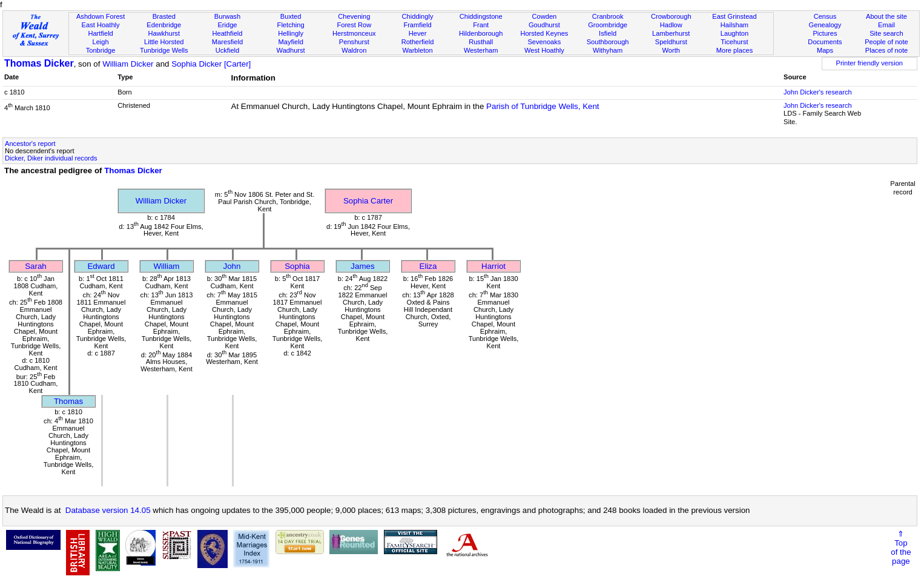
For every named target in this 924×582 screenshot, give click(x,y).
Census (825, 16)
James (362, 266)
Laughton (734, 33)
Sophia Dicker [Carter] (211, 64)
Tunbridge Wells (164, 50)
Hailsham (734, 25)
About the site (886, 16)
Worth (671, 50)
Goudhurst (544, 25)
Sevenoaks (544, 42)
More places (735, 50)
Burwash (227, 16)
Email (886, 25)
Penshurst (354, 42)
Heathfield (227, 33)
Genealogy (825, 25)
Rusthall (481, 42)
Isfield (608, 33)
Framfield (417, 25)
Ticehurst (734, 42)
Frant (481, 25)
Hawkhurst (164, 33)
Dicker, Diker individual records (51, 158)
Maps (825, 50)
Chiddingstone (481, 16)
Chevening (354, 16)
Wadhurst (291, 50)
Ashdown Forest (101, 16)
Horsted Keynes (544, 33)
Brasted (164, 16)
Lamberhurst (671, 33)
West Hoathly (544, 50)
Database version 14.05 (108, 510)
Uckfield (228, 50)
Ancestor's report (30, 144)
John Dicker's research (818, 92)
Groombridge (608, 25)
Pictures (825, 33)
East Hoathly (101, 25)
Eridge (227, 25)
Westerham (481, 50)
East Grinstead (734, 16)
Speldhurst (671, 42)
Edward (101, 266)
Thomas (68, 401)
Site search (886, 33)
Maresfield (227, 42)
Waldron (354, 50)
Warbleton (417, 50)
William (167, 266)
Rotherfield (418, 42)
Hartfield (100, 33)
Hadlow (671, 25)
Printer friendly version (869, 63)
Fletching (291, 25)
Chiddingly (418, 16)
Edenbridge (164, 25)
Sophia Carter (368, 201)
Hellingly (291, 33)
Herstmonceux (354, 33)
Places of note (886, 50)
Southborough (608, 42)
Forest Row (354, 25)
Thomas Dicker (39, 63)
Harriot (493, 266)
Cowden (545, 16)
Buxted (291, 16)
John (232, 266)
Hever (418, 33)
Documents (825, 42)
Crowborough (671, 16)
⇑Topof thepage (901, 547)
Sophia (297, 266)
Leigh (101, 42)
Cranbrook (608, 16)
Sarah (36, 266)
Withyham (608, 50)
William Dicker (128, 64)
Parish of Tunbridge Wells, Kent (543, 106)
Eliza (428, 266)
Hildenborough (481, 33)
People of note (886, 42)
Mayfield (290, 42)
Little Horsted (164, 42)
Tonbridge (101, 50)
